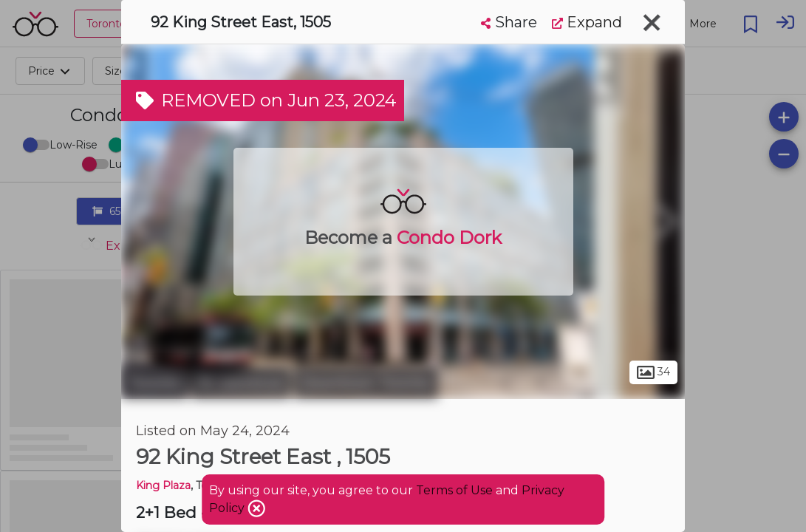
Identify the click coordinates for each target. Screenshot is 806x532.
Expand (587, 22)
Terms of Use (454, 490)
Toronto (154, 383)
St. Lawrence (241, 383)
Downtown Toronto (366, 383)
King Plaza (163, 485)
